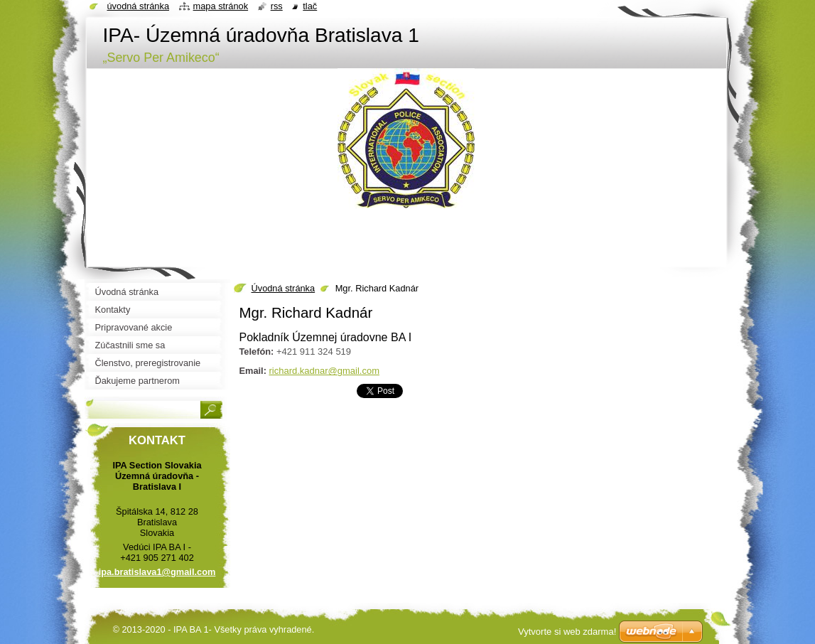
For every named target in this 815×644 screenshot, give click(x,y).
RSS (277, 6)
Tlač (310, 6)
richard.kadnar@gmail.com (324, 371)
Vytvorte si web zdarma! (567, 632)
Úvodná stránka (284, 288)
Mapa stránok (221, 6)
